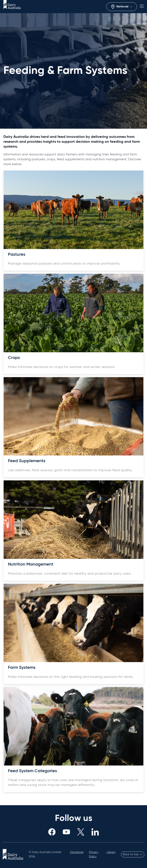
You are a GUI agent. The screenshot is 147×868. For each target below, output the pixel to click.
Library (111, 852)
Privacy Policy (94, 854)
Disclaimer (77, 852)
